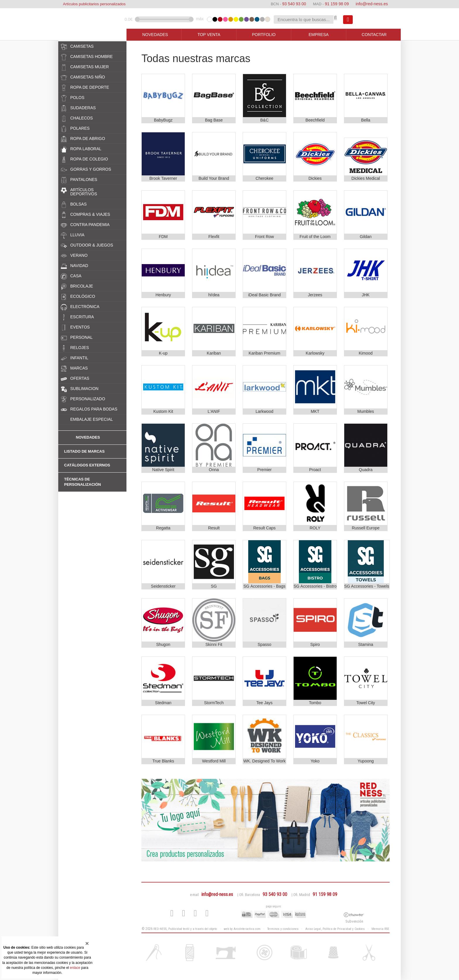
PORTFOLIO (264, 35)
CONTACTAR (374, 35)
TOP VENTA (209, 35)
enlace (75, 968)
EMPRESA (318, 35)
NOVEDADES (155, 35)
